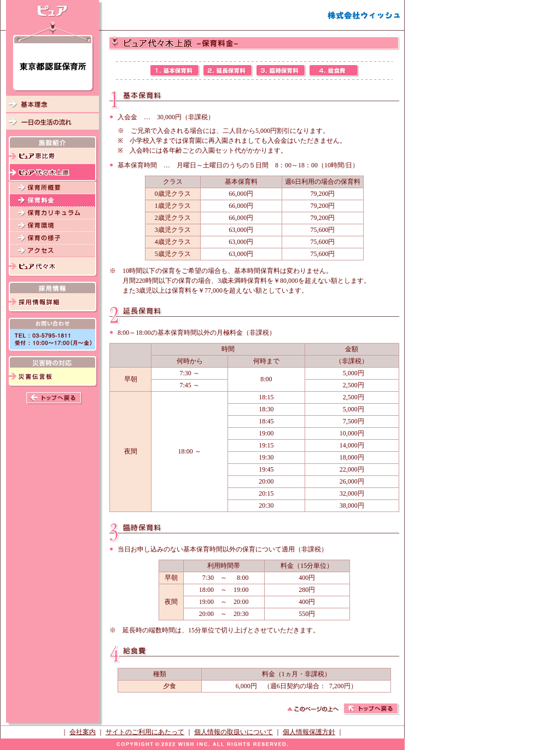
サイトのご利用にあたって (145, 732)
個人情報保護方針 (309, 732)
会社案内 (83, 732)
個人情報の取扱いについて (234, 732)
